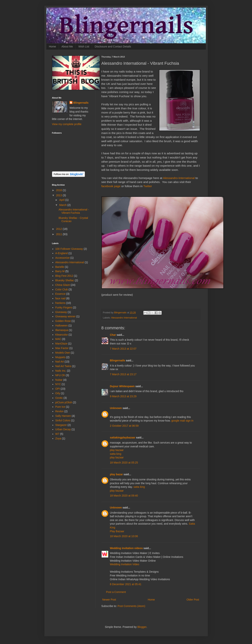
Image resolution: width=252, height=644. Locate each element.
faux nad (60, 298)
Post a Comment (116, 592)
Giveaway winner (65, 316)
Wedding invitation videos (126, 548)
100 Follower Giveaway (69, 249)
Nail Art (60, 362)
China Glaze (63, 285)
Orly (58, 393)
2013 (59, 195)
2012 (59, 229)
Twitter (148, 186)
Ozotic (59, 398)
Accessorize (62, 258)
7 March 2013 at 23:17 (123, 374)
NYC (58, 384)
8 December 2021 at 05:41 (126, 584)
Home (53, 47)
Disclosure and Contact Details (113, 47)
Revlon (59, 411)
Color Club (62, 289)
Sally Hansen (63, 416)
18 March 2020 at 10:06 (124, 536)
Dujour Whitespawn (122, 386)
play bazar (116, 474)
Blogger (142, 627)
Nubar (59, 380)
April (62, 200)
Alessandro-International (179, 178)
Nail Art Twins (63, 366)
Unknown (116, 408)
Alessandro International (124, 318)
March (63, 205)
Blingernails (118, 360)
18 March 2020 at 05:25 (124, 463)
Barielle (60, 267)
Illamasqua (62, 330)
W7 (57, 434)
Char (113, 335)
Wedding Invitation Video (125, 564)
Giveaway (61, 312)
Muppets (60, 357)
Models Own (63, 353)
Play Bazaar (117, 531)
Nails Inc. (61, 371)
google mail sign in (182, 421)
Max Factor (62, 348)
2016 (59, 190)
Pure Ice (60, 407)
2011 (59, 234)
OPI (58, 389)
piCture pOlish (64, 402)
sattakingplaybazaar (123, 437)
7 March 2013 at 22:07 (123, 349)
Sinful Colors (63, 420)
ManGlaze (61, 344)
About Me (67, 47)
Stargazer (61, 425)
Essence (60, 294)
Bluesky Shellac (65, 280)
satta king (116, 454)
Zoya (58, 438)
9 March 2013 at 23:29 (123, 396)
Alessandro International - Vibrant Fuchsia (74, 211)
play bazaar (117, 450)
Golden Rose (63, 321)
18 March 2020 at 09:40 (124, 496)
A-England (61, 253)
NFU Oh (60, 375)
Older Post (193, 600)
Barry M (60, 271)
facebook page (111, 186)
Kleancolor (62, 335)
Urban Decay (63, 429)
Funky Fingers (64, 307)
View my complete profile (67, 124)
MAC (58, 339)
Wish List (84, 47)
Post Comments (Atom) (131, 606)
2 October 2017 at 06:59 (124, 426)
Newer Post (109, 600)
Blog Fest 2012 (64, 276)
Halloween (61, 326)
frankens (60, 303)
